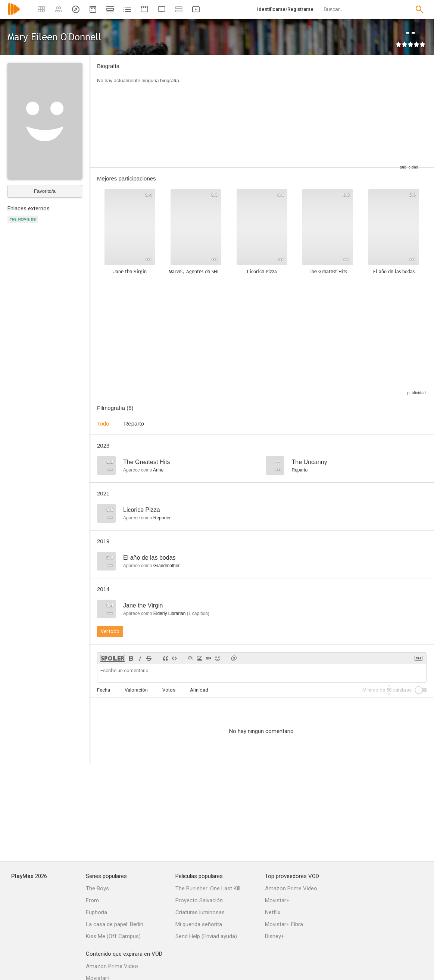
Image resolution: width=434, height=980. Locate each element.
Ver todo (110, 631)
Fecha (104, 690)
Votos (169, 690)
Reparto (134, 423)
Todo (103, 423)
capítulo (198, 613)
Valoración (136, 690)
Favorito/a (45, 191)
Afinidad (199, 690)
